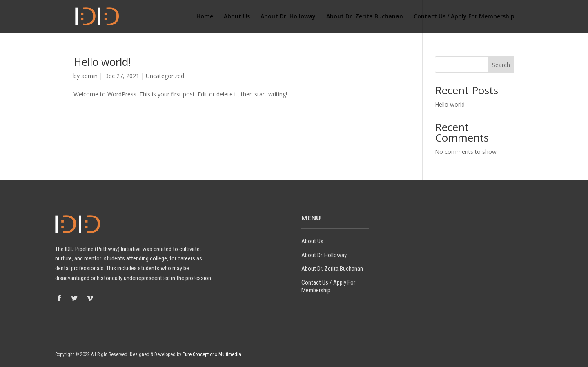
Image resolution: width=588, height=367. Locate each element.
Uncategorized (165, 76)
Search (501, 65)
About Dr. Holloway (288, 17)
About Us (237, 17)
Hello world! (102, 62)
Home (205, 17)
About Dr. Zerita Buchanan (365, 17)
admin (89, 76)
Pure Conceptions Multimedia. (212, 354)
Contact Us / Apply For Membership (464, 17)
